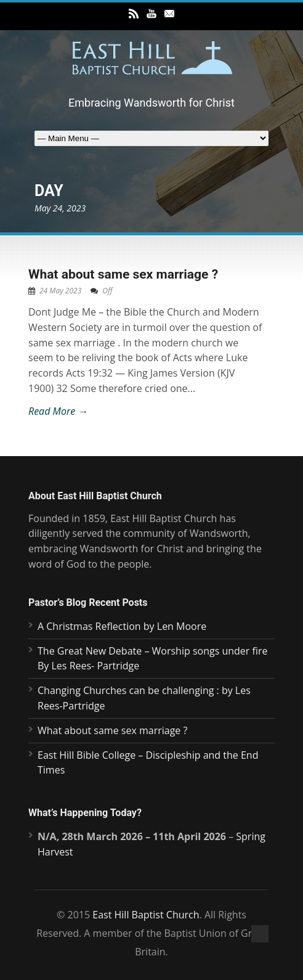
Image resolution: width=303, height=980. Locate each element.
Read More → (58, 411)
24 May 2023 (60, 291)
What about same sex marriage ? (123, 274)
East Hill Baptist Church (146, 915)
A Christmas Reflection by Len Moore (122, 626)
